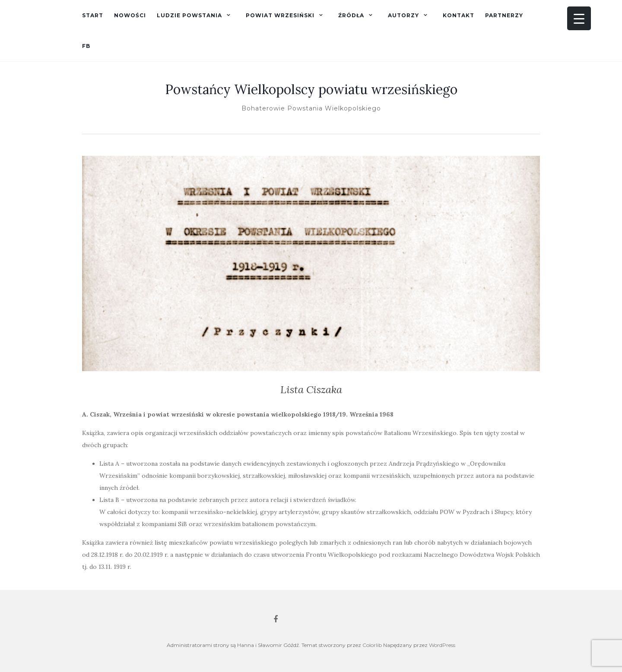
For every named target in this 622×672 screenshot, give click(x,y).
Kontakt (459, 15)
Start (93, 15)
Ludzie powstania (189, 15)
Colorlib (372, 645)
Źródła (351, 15)
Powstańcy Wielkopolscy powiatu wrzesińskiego (311, 89)
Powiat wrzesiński (280, 15)
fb (86, 46)
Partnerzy (504, 15)
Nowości (130, 15)
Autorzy (403, 15)
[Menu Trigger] (579, 18)
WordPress (442, 645)
